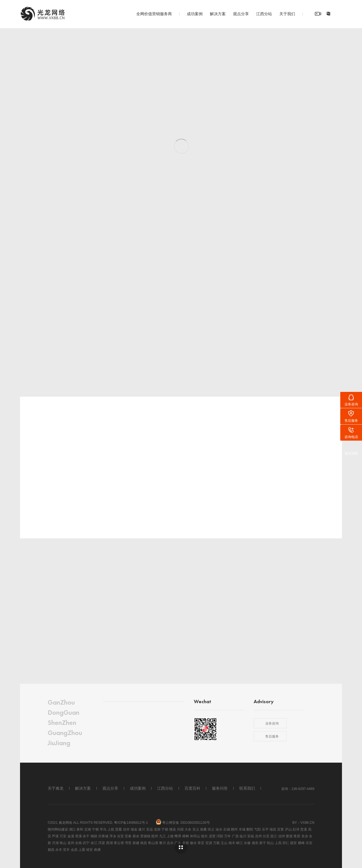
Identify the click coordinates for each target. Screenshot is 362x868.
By (295, 822)
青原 (297, 836)
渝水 (219, 829)
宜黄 (280, 829)
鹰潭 (178, 836)
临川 (243, 836)
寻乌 (103, 829)
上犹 (111, 829)
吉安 (120, 836)
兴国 (180, 829)
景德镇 (145, 836)
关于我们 (287, 14)
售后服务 (272, 736)
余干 (86, 836)
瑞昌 (273, 829)
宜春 (128, 836)
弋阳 (257, 829)
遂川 (142, 829)
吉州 (258, 836)
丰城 (242, 829)
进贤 (212, 836)
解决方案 (218, 14)
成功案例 (195, 14)
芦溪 (55, 836)
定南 (88, 829)
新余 (136, 836)
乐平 (265, 829)
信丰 (126, 829)
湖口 (72, 829)
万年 (227, 836)
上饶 (170, 836)
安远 (150, 829)
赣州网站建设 (58, 829)
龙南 (157, 829)
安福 (251, 836)
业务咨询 (272, 723)
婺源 (289, 836)
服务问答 (220, 788)
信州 (282, 836)
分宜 (266, 836)
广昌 (235, 836)
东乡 (305, 836)
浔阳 (220, 836)
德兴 (204, 836)
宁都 (95, 829)
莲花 (119, 829)
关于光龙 (56, 788)
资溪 (78, 836)
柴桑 (203, 829)
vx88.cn (307, 822)
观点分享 (241, 14)
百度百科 (192, 788)
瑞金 (134, 829)
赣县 (173, 829)
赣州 (234, 829)
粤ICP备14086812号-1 (131, 822)
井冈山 (195, 836)
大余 (188, 829)
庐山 (288, 829)
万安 (63, 836)
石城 (227, 829)
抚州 (155, 836)
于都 (165, 829)
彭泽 (296, 829)
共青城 (103, 836)
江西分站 (264, 14)
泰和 (80, 829)
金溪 (71, 836)
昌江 (274, 836)
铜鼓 (94, 836)
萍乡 (113, 836)
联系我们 (247, 788)
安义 (196, 829)
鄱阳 (250, 829)
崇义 (211, 829)
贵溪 (304, 829)
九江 (163, 836)
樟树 (186, 836)
